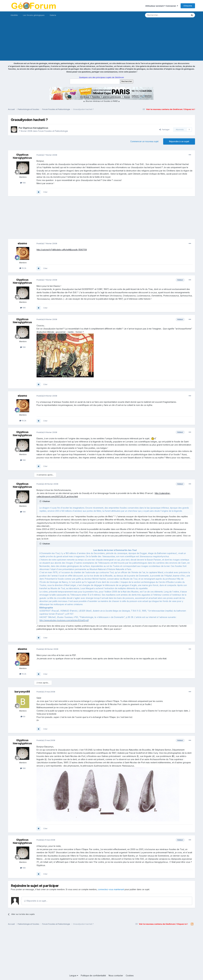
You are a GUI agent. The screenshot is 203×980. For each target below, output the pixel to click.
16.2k (23, 268)
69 (23, 716)
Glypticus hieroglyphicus (35, 128)
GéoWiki (14, 15)
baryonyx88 (22, 692)
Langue (74, 976)
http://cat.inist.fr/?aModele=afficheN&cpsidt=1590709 (62, 250)
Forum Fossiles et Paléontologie (53, 131)
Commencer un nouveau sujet (144, 141)
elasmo (22, 243)
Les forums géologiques (34, 15)
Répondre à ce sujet (179, 141)
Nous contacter (116, 976)
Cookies (130, 976)
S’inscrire (188, 6)
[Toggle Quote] (41, 501)
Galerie (53, 15)
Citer (45, 192)
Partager (164, 129)
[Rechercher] (161, 15)
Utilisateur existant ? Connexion (162, 6)
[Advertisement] (101, 41)
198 (23, 183)
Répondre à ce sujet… (36, 901)
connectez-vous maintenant (111, 889)
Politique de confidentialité (93, 976)
